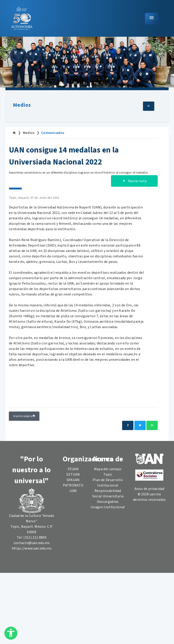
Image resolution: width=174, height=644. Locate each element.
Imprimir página (24, 416)
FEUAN (73, 469)
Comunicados (53, 133)
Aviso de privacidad (149, 489)
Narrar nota (134, 181)
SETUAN (73, 475)
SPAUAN (73, 480)
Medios (22, 105)
